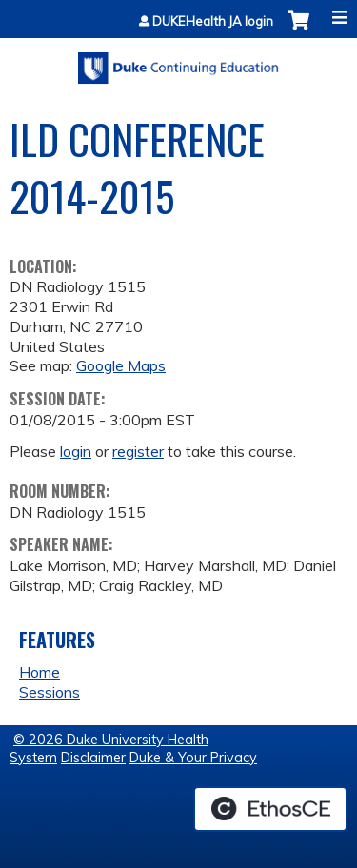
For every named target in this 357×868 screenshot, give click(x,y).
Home (40, 672)
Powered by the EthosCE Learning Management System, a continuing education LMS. (270, 809)
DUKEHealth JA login (213, 21)
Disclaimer (93, 758)
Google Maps (121, 365)
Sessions (50, 692)
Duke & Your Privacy (193, 758)
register (138, 451)
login (76, 451)
